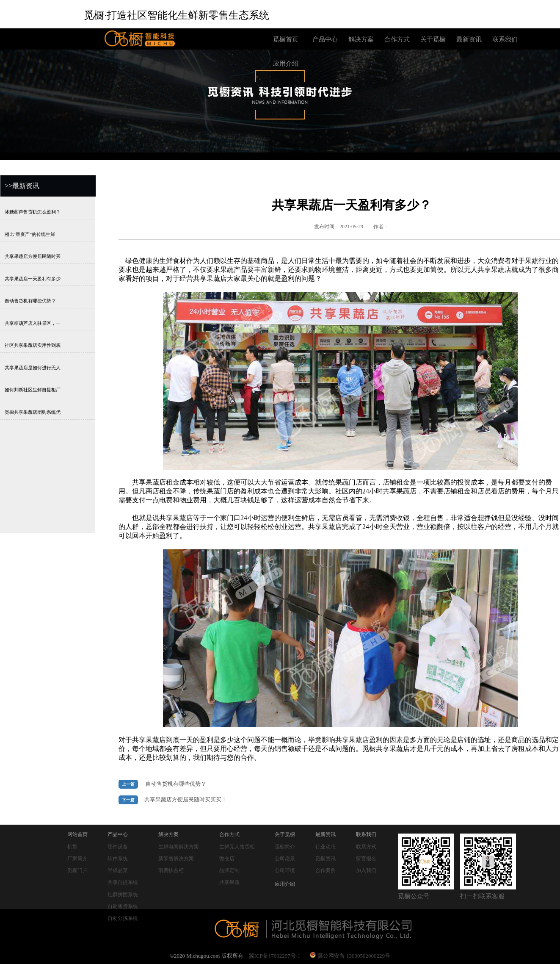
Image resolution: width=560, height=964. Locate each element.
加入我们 (366, 870)
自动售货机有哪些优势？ (30, 301)
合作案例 (326, 870)
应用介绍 (286, 64)
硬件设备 (118, 847)
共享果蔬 (229, 882)
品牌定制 (229, 870)
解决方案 (361, 39)
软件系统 (118, 859)
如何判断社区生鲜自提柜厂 (33, 390)
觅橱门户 (77, 870)
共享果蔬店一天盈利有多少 (33, 278)
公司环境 (285, 870)
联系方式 (366, 847)
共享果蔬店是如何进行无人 (33, 367)
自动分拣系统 (123, 918)
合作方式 (397, 39)
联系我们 (505, 39)
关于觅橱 (433, 39)
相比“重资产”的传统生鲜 (30, 234)
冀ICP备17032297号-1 (275, 956)
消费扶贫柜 (171, 870)
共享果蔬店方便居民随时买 (33, 256)
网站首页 (77, 834)
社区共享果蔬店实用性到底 (33, 345)
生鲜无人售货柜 (237, 847)
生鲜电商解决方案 (179, 847)
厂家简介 (77, 859)
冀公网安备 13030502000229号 (350, 956)
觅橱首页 (286, 39)
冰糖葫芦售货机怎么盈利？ (33, 212)
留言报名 (366, 859)
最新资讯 (469, 39)
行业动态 (326, 847)
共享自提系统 (123, 882)
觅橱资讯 (326, 859)
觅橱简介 (285, 847)
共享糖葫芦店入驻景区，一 (33, 323)
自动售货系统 (123, 906)
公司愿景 (285, 859)
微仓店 (227, 859)
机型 (72, 847)
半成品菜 (118, 870)
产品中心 (325, 39)
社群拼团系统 (123, 895)
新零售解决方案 (176, 859)
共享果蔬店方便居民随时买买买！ (186, 800)
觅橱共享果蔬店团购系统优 (33, 412)
